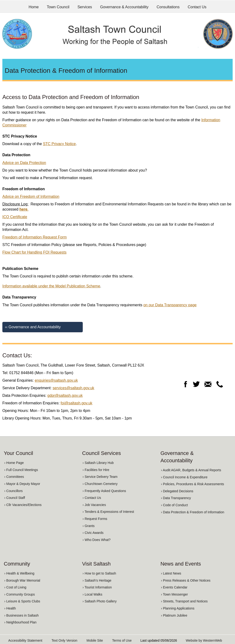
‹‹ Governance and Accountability (33, 327)
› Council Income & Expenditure (184, 477)
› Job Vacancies (94, 505)
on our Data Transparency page (170, 305)
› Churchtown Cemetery (100, 484)
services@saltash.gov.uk (74, 388)
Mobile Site (95, 640)
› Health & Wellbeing (19, 573)
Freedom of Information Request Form (35, 237)
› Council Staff (15, 498)
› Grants (89, 526)
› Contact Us (92, 498)
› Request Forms (95, 519)
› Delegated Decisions (177, 491)
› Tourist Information (97, 587)
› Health (10, 608)
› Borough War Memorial (22, 580)
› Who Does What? (96, 540)
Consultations (168, 7)
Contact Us (197, 7)
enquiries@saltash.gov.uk (56, 380)
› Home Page (14, 463)
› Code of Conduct (174, 505)
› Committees (14, 477)
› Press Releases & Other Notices (186, 580)
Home (34, 7)
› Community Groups (20, 594)
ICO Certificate (15, 217)
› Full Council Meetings (21, 470)
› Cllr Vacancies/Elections (23, 505)
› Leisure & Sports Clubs (22, 601)
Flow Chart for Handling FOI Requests (34, 252)
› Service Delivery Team (100, 477)
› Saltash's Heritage (97, 580)
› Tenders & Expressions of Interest (108, 512)
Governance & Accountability (124, 7)
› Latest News (171, 573)
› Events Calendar (174, 587)
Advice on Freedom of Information (31, 197)
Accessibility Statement (25, 640)
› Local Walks (92, 594)
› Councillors (13, 491)
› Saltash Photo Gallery (100, 601)
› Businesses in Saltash (22, 615)
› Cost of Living (15, 587)
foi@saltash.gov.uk (76, 403)
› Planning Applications (178, 608)
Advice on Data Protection (24, 163)
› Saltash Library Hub (98, 463)
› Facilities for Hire (96, 470)
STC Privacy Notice (59, 144)
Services (85, 7)
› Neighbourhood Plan (20, 622)
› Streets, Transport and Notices (184, 601)
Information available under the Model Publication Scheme (51, 286)
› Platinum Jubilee (174, 615)
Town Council (58, 7)
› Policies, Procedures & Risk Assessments (193, 484)
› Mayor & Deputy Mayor (22, 484)
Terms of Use (122, 640)
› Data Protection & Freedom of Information (193, 512)
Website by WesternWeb (204, 640)
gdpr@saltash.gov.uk (65, 395)
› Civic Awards (93, 533)
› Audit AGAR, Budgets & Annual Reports (191, 470)
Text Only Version (64, 640)
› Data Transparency (176, 498)
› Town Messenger (174, 594)
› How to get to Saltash (99, 573)
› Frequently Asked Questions (104, 491)
